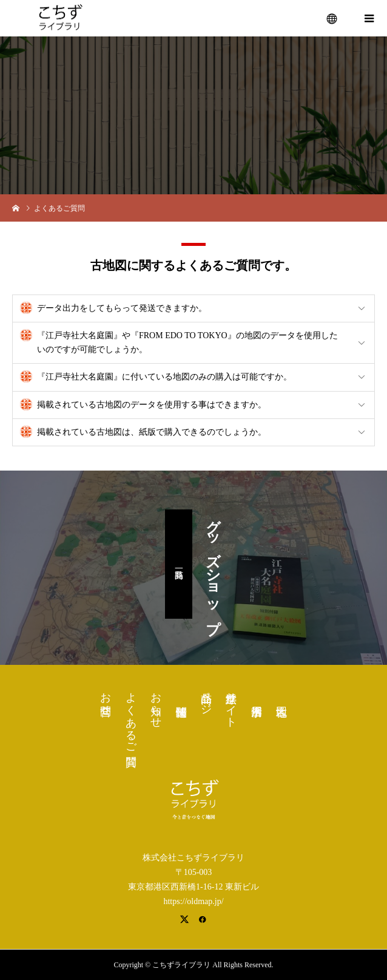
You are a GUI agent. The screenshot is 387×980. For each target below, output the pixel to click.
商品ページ (206, 697)
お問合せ (106, 698)
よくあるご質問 (131, 716)
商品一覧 (179, 564)
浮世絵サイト (231, 704)
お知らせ (156, 704)
